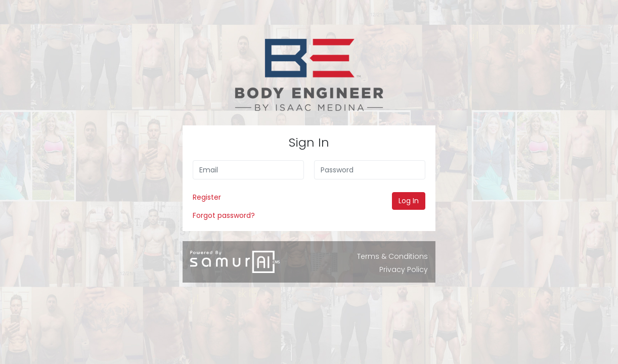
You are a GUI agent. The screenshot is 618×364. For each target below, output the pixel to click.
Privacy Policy (404, 269)
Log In (409, 201)
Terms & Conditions (392, 256)
